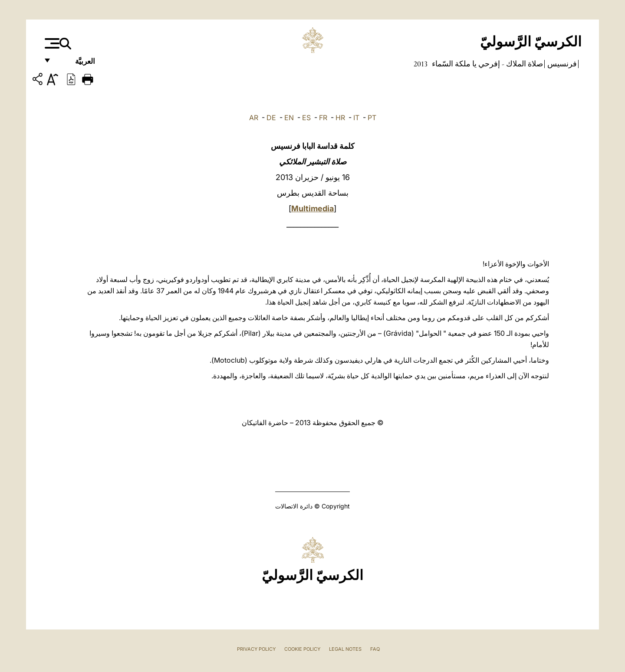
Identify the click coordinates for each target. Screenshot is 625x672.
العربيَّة (76, 64)
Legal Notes (345, 649)
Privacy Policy (256, 649)
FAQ (375, 649)
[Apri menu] (51, 43)
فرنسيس (561, 64)
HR (340, 118)
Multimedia (312, 208)
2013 (421, 64)
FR (323, 118)
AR (254, 118)
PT (372, 118)
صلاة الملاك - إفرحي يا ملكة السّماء (487, 64)
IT (356, 118)
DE (271, 118)
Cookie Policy (302, 649)
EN (289, 118)
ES (306, 118)
